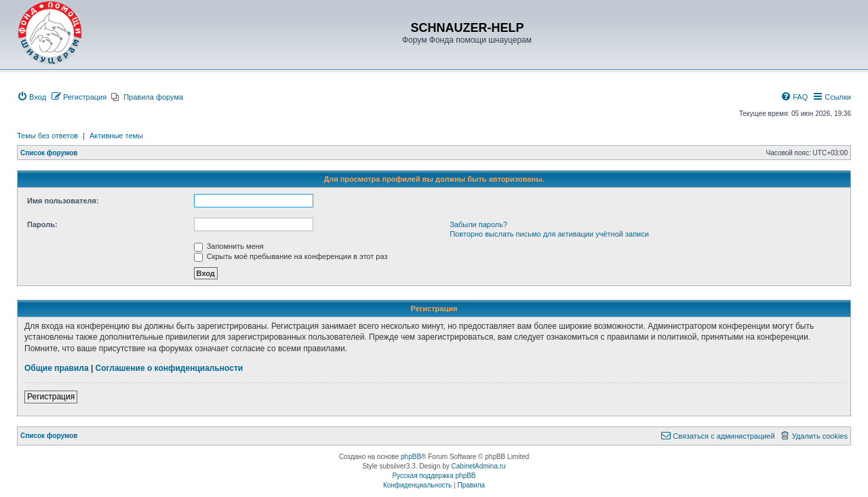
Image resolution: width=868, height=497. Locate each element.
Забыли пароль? (478, 224)
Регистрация (51, 397)
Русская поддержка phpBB (434, 476)
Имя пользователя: (63, 201)
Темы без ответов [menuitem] (47, 136)
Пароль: (42, 224)
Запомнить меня (229, 246)
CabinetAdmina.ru (479, 466)
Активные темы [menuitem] (116, 136)
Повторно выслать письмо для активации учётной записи (549, 234)
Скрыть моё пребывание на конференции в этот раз (291, 256)
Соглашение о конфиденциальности (170, 368)
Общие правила (57, 368)
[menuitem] (32, 97)
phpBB (411, 457)
